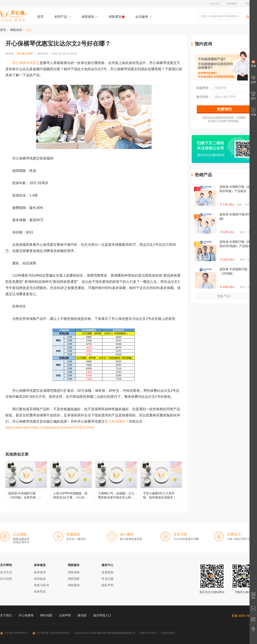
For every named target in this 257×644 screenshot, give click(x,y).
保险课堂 (117, 17)
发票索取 (108, 572)
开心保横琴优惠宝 (26, 63)
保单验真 (40, 579)
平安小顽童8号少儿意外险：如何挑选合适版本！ (161, 484)
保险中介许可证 (148, 633)
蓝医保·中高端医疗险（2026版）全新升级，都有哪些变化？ (26, 484)
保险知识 (16, 30)
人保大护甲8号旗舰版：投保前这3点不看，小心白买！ (71, 484)
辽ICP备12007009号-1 (14, 633)
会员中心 (215, 4)
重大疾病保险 (115, 421)
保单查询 (40, 572)
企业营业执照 (168, 633)
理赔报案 (74, 579)
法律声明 (65, 615)
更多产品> (224, 296)
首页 (40, 17)
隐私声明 (108, 585)
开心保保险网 (13, 16)
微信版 (82, 615)
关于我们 (6, 615)
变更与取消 (41, 585)
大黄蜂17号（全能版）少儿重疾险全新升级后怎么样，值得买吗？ (116, 484)
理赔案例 (74, 585)
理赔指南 (74, 572)
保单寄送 (40, 592)
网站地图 (46, 615)
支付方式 (6, 572)
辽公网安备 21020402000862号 (51, 633)
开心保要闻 (26, 615)
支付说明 (6, 579)
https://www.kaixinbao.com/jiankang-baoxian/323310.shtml (50, 427)
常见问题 (108, 579)
